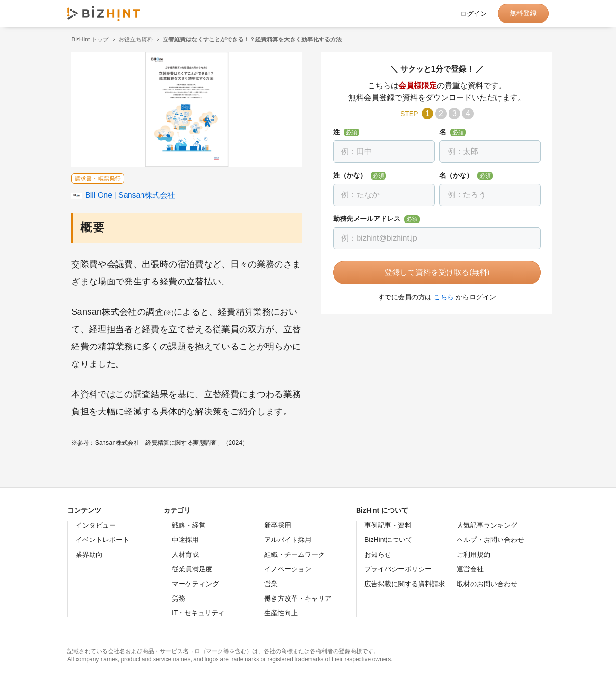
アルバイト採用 (288, 540)
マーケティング (195, 584)
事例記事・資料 (388, 525)
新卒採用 (278, 525)
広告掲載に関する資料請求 (405, 584)
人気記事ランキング (487, 525)
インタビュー (96, 525)
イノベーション (288, 569)
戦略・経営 (189, 525)
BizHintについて (388, 540)
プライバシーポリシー (398, 569)
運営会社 (470, 569)
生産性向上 (281, 613)
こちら (440, 297)
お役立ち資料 (132, 39)
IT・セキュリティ (198, 613)
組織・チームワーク (295, 554)
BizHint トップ (86, 39)
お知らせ (378, 554)
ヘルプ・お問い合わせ (490, 540)
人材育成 (185, 554)
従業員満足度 (192, 569)
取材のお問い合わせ (487, 584)
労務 (179, 598)
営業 (271, 584)
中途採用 (185, 540)
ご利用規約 (474, 554)
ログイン (474, 13)
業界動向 (89, 554)
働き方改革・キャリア (298, 598)
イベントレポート (103, 540)
